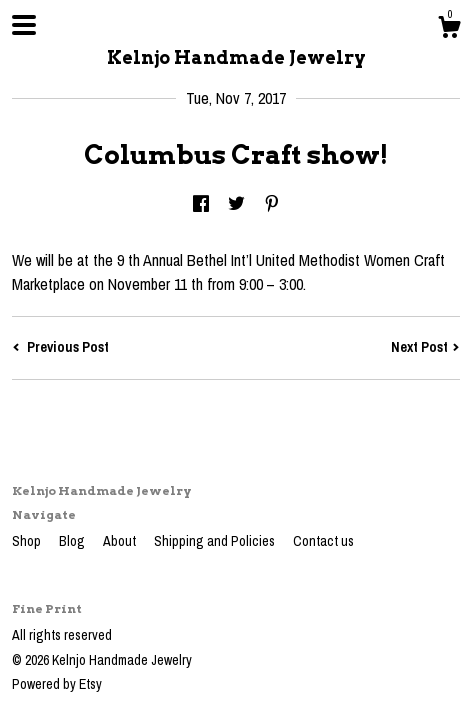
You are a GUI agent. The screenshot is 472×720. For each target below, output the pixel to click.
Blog (73, 541)
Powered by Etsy (57, 684)
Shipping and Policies (216, 541)
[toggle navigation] (24, 25)
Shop (28, 541)
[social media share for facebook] (201, 205)
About (121, 541)
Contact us (323, 541)
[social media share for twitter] (236, 205)
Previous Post (60, 347)
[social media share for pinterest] (272, 205)
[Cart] (449, 30)
